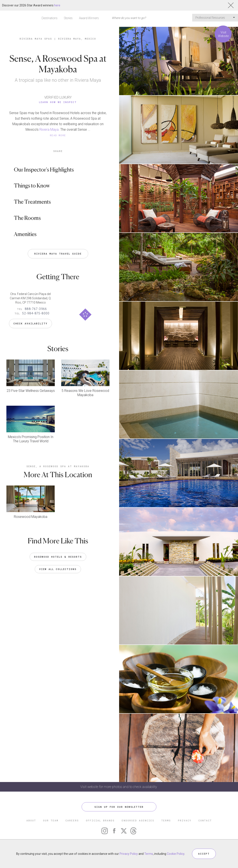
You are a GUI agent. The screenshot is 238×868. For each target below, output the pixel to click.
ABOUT (31, 820)
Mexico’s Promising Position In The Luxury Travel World (31, 439)
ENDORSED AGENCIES (138, 820)
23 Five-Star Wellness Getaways (31, 391)
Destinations (50, 18)
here (57, 5)
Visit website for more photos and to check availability (119, 787)
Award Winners (89, 18)
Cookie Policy (176, 854)
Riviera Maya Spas (36, 39)
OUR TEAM (51, 820)
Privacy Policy (129, 854)
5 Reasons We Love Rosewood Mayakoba (85, 393)
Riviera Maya (49, 130)
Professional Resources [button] (215, 18)
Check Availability (30, 323)
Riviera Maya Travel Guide (58, 254)
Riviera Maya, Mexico (77, 39)
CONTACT (205, 820)
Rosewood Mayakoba (31, 517)
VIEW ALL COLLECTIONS (58, 569)
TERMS (166, 820)
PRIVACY (185, 820)
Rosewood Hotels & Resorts (58, 557)
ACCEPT (204, 854)
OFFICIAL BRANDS (100, 820)
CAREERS (72, 820)
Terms (149, 854)
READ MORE (58, 135)
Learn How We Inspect (58, 102)
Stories (68, 18)
